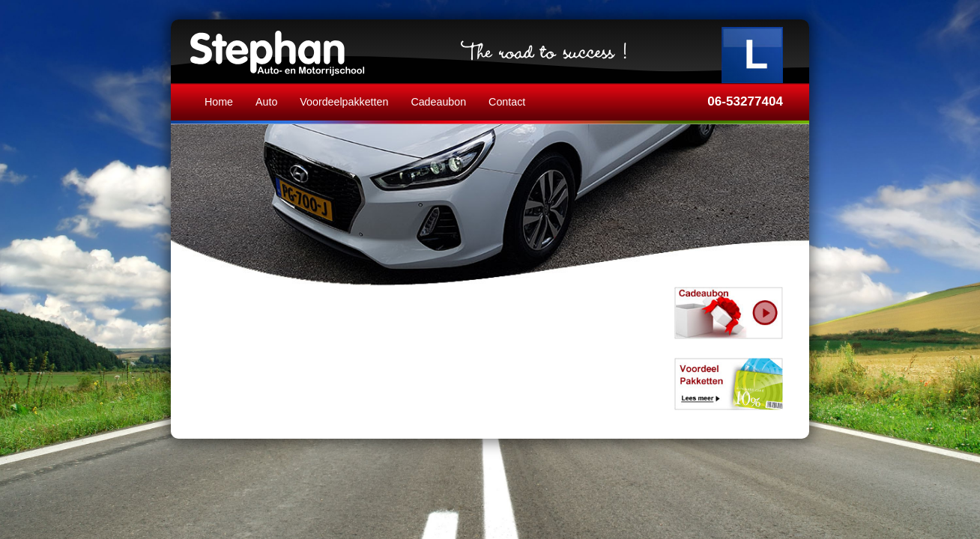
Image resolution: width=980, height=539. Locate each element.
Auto (266, 102)
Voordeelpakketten (344, 102)
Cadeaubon (438, 102)
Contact (507, 102)
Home (219, 102)
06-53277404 (745, 101)
